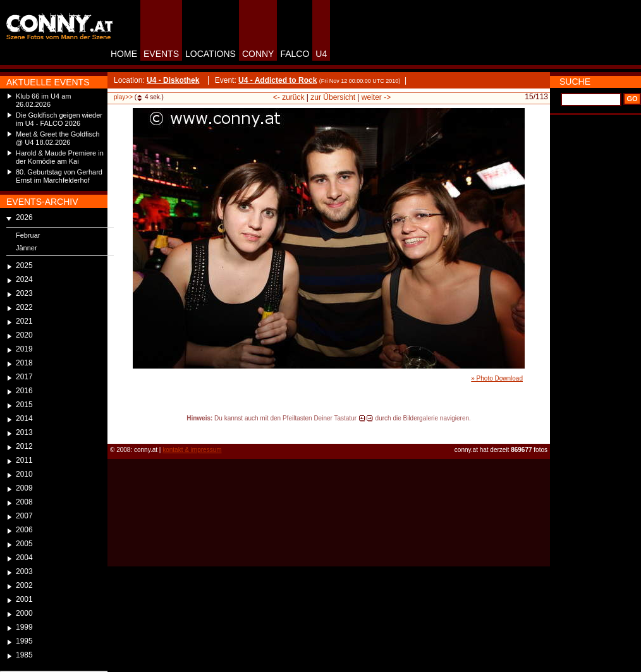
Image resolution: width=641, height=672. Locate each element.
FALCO (295, 54)
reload (118, 430)
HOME (124, 54)
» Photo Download (497, 378)
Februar (28, 235)
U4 (321, 54)
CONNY (258, 54)
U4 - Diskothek (173, 80)
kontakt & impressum (192, 450)
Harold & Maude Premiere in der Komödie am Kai (60, 157)
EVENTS (161, 54)
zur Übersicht (333, 97)
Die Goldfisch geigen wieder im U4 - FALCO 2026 (59, 119)
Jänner (27, 248)
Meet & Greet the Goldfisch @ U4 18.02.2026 (58, 138)
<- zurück (289, 97)
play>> (123, 97)
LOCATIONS (211, 54)
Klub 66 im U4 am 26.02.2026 (43, 100)
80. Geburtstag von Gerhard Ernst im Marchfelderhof (59, 176)
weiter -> (376, 97)
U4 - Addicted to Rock (278, 80)
